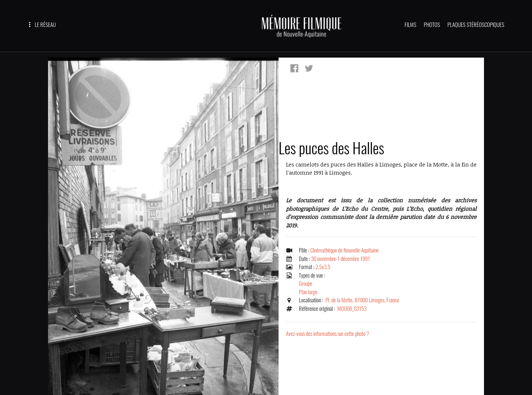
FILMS (410, 25)
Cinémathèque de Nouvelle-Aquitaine (345, 250)
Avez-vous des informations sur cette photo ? (328, 334)
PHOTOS (432, 25)
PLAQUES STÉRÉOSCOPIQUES (476, 25)
